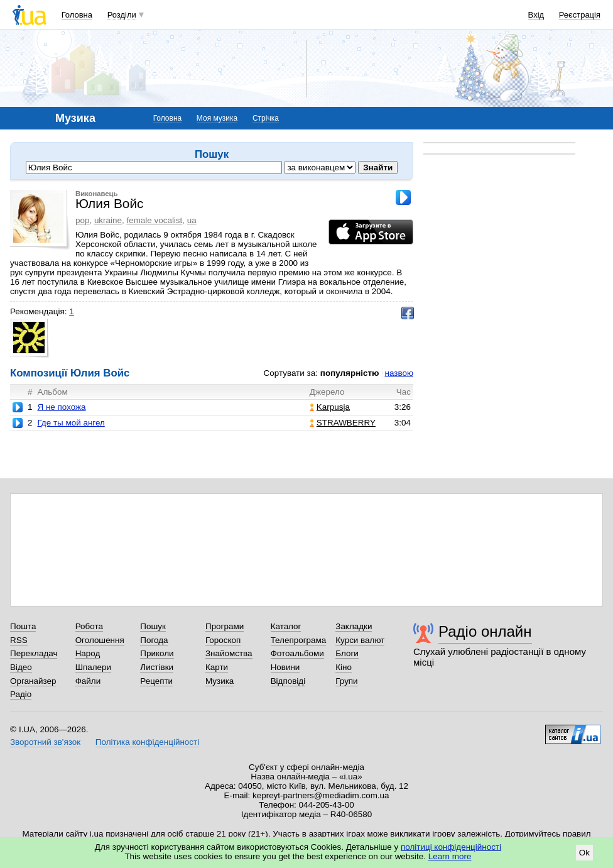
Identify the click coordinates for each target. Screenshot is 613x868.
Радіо (21, 694)
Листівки (157, 667)
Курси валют (360, 640)
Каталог (286, 626)
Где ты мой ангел (71, 423)
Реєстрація (580, 15)
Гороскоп (223, 640)
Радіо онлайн (485, 631)
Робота (89, 626)
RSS (19, 640)
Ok (584, 853)
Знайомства (229, 653)
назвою (399, 373)
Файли (88, 681)
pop (82, 220)
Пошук (153, 626)
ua (192, 220)
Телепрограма (299, 640)
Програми (225, 626)
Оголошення (100, 640)
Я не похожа (61, 407)
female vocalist (154, 220)
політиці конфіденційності (451, 847)
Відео (21, 667)
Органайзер (33, 681)
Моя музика (217, 118)
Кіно (344, 667)
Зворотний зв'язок (45, 742)
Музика (220, 681)
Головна (77, 15)
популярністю (350, 373)
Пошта (23, 626)
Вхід (536, 15)
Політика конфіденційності (147, 742)
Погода (154, 640)
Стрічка (266, 118)
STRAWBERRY (343, 423)
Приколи (157, 653)
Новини (285, 667)
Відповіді (288, 681)
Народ (88, 653)
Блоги (347, 653)
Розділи (122, 15)
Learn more (450, 856)
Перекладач (34, 653)
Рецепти (156, 681)
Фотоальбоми (297, 653)
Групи (346, 681)
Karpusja (330, 407)
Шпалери (93, 667)
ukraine (108, 220)
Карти (217, 667)
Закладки (354, 626)
